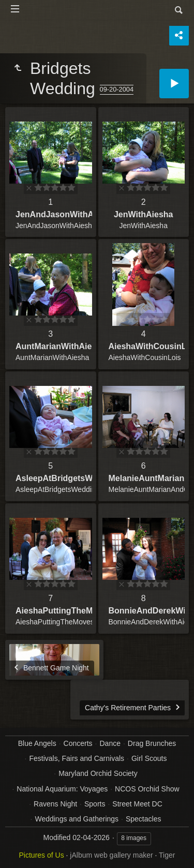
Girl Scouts (149, 758)
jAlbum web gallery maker (111, 855)
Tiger (167, 855)
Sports (95, 804)
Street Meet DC (137, 804)
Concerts (78, 743)
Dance (110, 743)
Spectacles (143, 819)
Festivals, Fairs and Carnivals (77, 758)
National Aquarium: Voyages (62, 789)
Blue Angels (37, 743)
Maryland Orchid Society (98, 773)
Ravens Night (55, 804)
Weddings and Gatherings (77, 819)
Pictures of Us (42, 855)
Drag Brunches (152, 743)
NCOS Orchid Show (147, 789)
